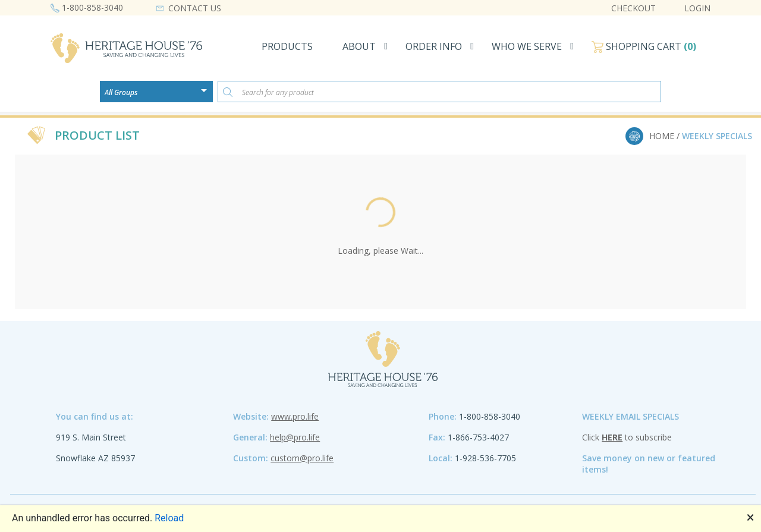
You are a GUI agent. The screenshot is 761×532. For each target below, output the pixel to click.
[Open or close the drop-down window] (207, 95)
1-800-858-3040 (92, 7)
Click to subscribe (627, 437)
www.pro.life (295, 416)
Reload (169, 518)
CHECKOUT (633, 8)
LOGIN (697, 8)
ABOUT (359, 46)
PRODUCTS (287, 46)
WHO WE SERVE (527, 46)
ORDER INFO (434, 46)
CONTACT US (195, 8)
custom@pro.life (302, 458)
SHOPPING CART (644, 46)
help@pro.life (295, 437)
